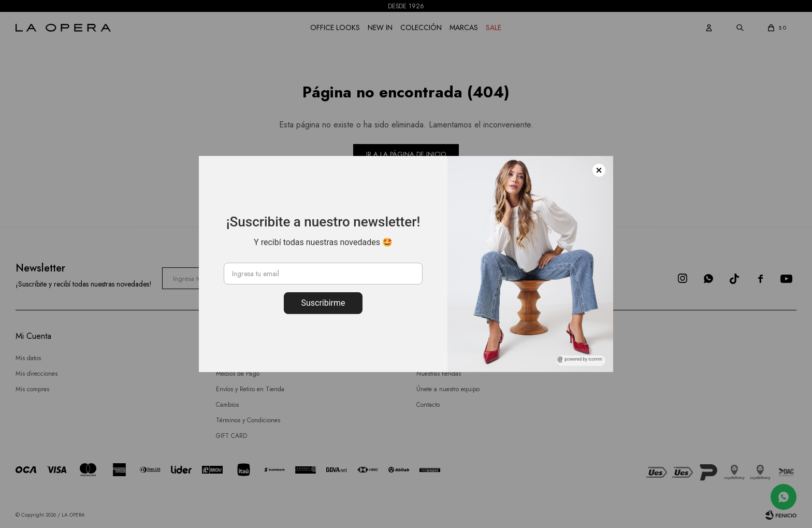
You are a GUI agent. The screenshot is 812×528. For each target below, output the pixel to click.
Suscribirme (323, 303)
